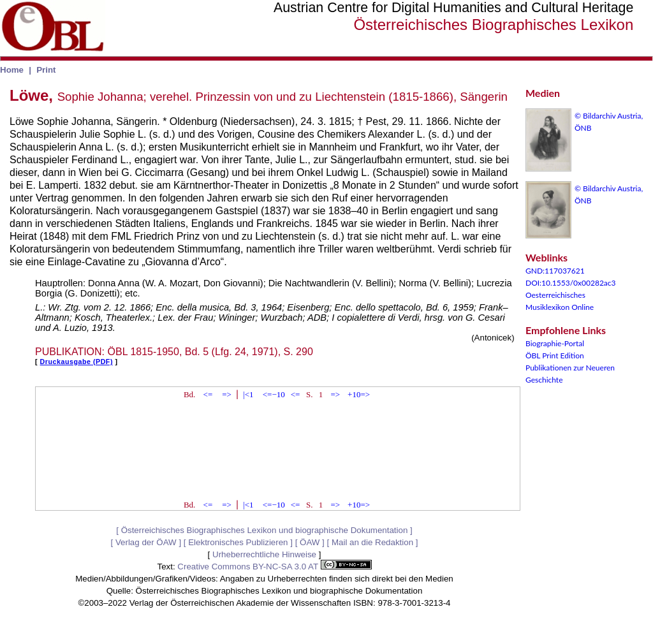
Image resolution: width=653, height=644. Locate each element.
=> (227, 394)
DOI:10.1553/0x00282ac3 (571, 283)
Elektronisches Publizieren (238, 542)
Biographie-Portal (555, 343)
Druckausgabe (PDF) (77, 362)
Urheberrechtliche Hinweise (264, 554)
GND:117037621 (555, 271)
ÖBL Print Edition (555, 355)
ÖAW (310, 542)
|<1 (248, 394)
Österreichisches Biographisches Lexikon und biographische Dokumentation (265, 530)
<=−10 (274, 394)
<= (208, 394)
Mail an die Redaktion (372, 542)
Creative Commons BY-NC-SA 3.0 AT (274, 567)
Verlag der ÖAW (146, 542)
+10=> (359, 394)
